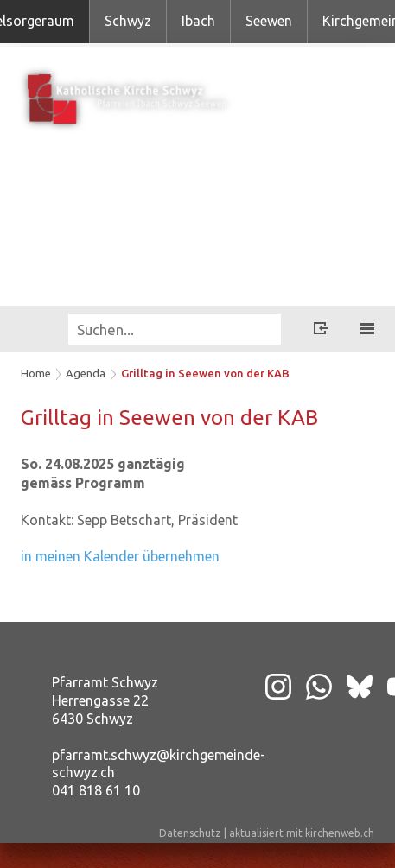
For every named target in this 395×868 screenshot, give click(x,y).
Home (36, 373)
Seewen (269, 21)
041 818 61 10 (96, 790)
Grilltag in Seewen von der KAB (205, 373)
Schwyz (128, 21)
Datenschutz (190, 833)
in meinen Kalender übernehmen (120, 556)
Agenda (86, 373)
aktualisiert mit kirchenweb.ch (302, 833)
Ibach (198, 21)
